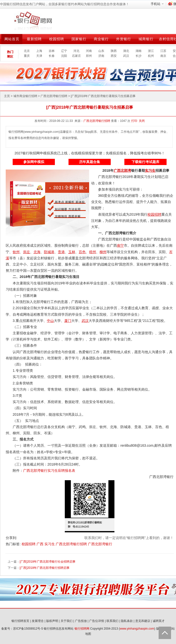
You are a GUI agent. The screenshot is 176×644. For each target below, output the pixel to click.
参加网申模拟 (34, 162)
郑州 (89, 56)
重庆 (27, 56)
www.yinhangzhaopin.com (137, 629)
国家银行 (79, 39)
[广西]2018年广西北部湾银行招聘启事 (45, 568)
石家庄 (76, 56)
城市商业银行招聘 (25, 96)
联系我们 (112, 621)
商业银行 (101, 39)
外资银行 (124, 39)
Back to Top (165, 633)
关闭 (142, 121)
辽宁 (64, 51)
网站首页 (12, 39)
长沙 (139, 56)
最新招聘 (34, 39)
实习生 (50, 544)
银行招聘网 (82, 629)
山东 (101, 51)
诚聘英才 (159, 621)
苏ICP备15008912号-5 (28, 629)
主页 (7, 96)
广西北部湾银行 (100, 544)
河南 (89, 51)
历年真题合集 (90, 162)
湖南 (139, 51)
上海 (39, 51)
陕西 (114, 51)
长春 (52, 56)
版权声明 (52, 621)
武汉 (126, 56)
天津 (39, 56)
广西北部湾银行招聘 (54, 96)
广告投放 (81, 621)
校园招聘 (57, 39)
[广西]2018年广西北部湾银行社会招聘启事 (48, 562)
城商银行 (146, 39)
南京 (163, 56)
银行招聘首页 (20, 621)
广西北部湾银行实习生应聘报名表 (49, 471)
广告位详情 (97, 621)
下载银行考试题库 (145, 162)
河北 (76, 51)
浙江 (151, 51)
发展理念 (38, 621)
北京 (27, 51)
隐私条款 (127, 621)
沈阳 (64, 56)
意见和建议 (143, 621)
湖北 (126, 51)
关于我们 (67, 621)
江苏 (163, 51)
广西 (40, 544)
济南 (101, 56)
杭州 (151, 56)
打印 (134, 121)
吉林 (52, 51)
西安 (114, 56)
